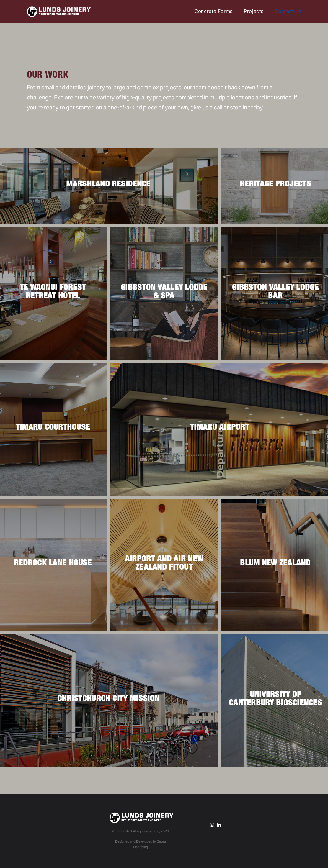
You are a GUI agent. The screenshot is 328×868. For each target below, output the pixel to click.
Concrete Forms (214, 11)
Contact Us (288, 11)
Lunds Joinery (59, 12)
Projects (254, 11)
